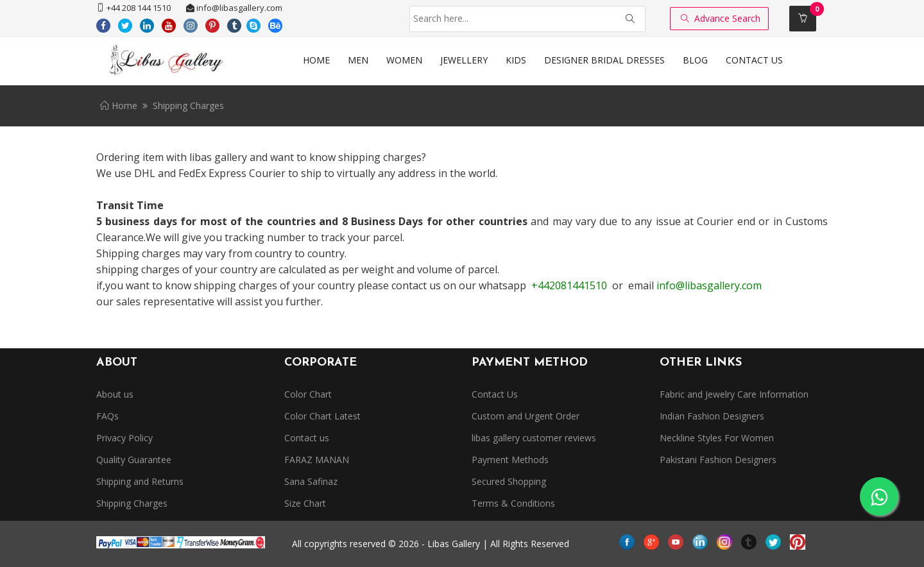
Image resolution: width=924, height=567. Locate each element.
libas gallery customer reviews (534, 438)
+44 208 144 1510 (133, 8)
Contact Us (495, 394)
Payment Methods (510, 460)
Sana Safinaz (311, 481)
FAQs (107, 416)
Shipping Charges (132, 503)
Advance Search (721, 18)
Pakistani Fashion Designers (718, 460)
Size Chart (305, 503)
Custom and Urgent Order (526, 416)
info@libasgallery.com (234, 8)
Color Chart (308, 394)
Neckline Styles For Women (717, 438)
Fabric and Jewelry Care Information (734, 394)
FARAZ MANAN (317, 460)
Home (119, 106)
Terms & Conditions (513, 503)
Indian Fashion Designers (712, 416)
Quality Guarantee (134, 460)
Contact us (307, 438)
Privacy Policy (124, 438)
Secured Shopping (509, 481)
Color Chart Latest (322, 416)
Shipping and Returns (140, 481)
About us (115, 394)
